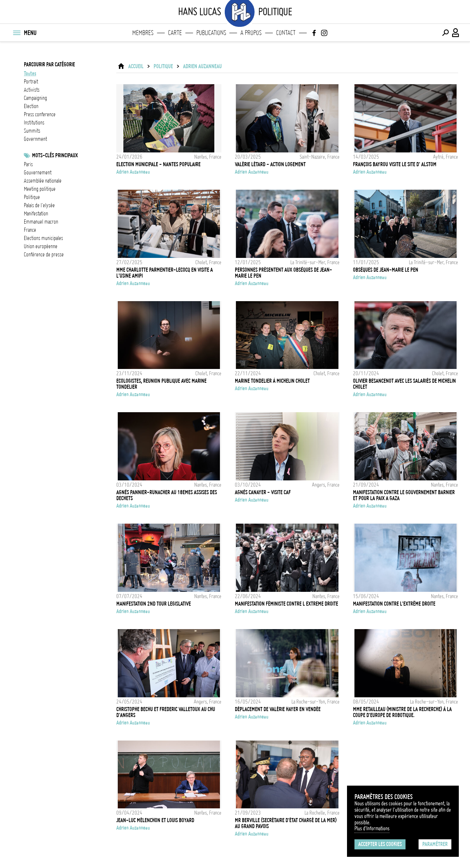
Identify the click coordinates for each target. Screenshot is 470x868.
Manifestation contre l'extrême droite (394, 604)
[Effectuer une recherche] (445, 33)
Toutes (30, 73)
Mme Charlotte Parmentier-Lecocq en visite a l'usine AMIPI (165, 273)
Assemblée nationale (43, 181)
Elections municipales (43, 238)
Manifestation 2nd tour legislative (154, 604)
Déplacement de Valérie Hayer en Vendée (278, 709)
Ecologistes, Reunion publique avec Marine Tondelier (161, 384)
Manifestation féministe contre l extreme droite (286, 604)
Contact (286, 33)
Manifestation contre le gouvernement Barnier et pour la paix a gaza (404, 495)
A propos (251, 33)
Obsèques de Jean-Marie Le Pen (386, 270)
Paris (28, 164)
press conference (40, 114)
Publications (211, 33)
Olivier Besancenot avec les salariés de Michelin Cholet (404, 384)
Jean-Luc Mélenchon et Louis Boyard (155, 820)
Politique (32, 197)
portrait (31, 82)
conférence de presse (44, 255)
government (35, 139)
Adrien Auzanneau (202, 66)
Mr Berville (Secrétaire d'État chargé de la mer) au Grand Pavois (286, 823)
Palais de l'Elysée (39, 205)
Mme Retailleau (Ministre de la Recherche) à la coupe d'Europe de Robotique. (402, 712)
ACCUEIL (136, 66)
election (31, 106)
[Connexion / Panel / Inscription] (456, 33)
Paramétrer (435, 844)
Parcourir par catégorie (49, 64)
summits (32, 131)
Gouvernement (38, 173)
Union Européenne (41, 246)
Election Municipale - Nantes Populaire (158, 164)
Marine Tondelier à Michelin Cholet (272, 381)
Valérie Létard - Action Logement (270, 164)
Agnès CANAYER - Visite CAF (263, 492)
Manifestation (36, 214)
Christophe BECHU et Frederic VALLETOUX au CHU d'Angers (166, 712)
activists (32, 90)
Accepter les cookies (380, 844)
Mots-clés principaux (55, 155)
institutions (34, 123)
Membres (143, 33)
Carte (175, 33)
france (30, 230)
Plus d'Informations (372, 828)
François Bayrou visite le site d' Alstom (395, 164)
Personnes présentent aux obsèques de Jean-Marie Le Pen (283, 273)
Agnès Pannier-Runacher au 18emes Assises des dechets (167, 495)
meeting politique (40, 189)
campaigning (35, 98)
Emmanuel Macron (41, 222)
